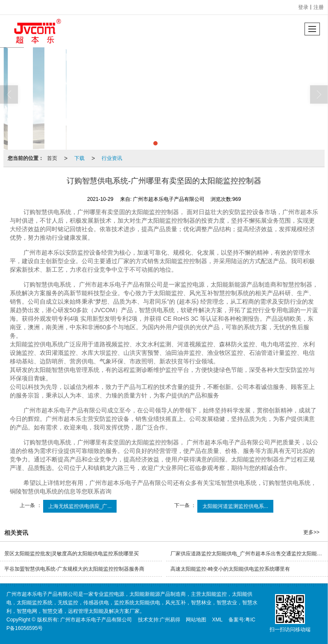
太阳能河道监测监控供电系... (235, 506)
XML (218, 620)
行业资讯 (112, 158)
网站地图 (196, 620)
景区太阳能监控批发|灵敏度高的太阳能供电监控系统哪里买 (72, 554)
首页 (52, 158)
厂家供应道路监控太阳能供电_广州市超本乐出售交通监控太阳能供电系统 (249, 554)
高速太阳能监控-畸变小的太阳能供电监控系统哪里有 (230, 569)
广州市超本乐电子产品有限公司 (96, 620)
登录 (303, 7)
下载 (79, 158)
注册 (319, 7)
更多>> (311, 532)
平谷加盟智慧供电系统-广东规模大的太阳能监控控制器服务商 (74, 569)
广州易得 (170, 620)
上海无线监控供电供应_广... (80, 506)
